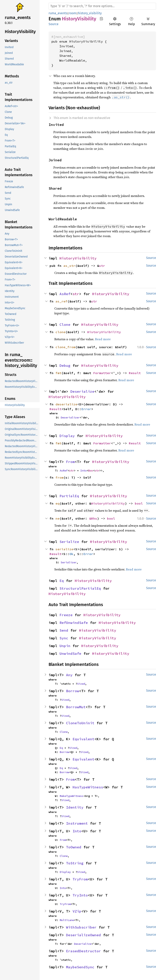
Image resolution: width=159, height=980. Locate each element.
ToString (75, 863)
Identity (75, 807)
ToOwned (74, 847)
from (59, 477)
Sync (64, 638)
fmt (58, 373)
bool (139, 503)
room (73, 13)
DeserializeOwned (83, 935)
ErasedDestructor (83, 951)
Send (64, 630)
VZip (77, 911)
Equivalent (83, 739)
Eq (62, 581)
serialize (64, 549)
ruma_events (58, 13)
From (70, 462)
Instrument (77, 823)
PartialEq (69, 496)
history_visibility (90, 13)
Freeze (66, 615)
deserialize (66, 404)
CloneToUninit (80, 723)
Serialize (69, 542)
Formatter (102, 373)
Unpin (65, 646)
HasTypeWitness (88, 787)
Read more (103, 339)
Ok (71, 554)
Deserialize (82, 391)
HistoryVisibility (78, 258)
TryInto (80, 895)
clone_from (65, 347)
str (102, 266)
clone (60, 332)
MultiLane (67, 920)
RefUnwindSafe (74, 623)
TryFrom (80, 879)
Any (69, 675)
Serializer (69, 562)
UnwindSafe (70, 653)
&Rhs (93, 518)
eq (57, 503)
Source (54, 24)
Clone (65, 325)
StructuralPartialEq (80, 588)
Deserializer (70, 417)
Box (91, 471)
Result (135, 373)
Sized (81, 684)
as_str (69, 266)
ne (57, 518)
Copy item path (101, 19)
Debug (65, 365)
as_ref (61, 301)
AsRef (65, 294)
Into (83, 471)
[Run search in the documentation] (102, 6)
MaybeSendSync (80, 967)
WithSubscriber (81, 927)
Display (67, 436)
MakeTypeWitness (72, 796)
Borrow (73, 691)
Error (86, 409)
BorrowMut (76, 707)
